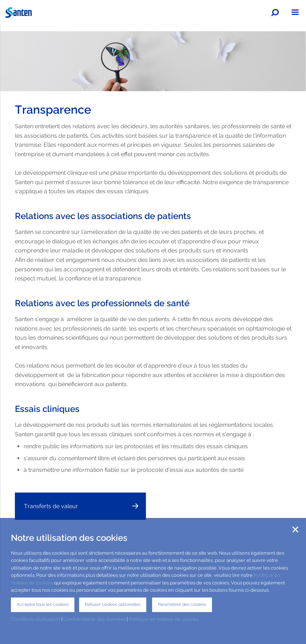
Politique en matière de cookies (164, 619)
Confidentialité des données (95, 619)
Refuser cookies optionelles (113, 604)
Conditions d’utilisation (36, 619)
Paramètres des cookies (182, 604)
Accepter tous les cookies (43, 604)
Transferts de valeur (51, 506)
